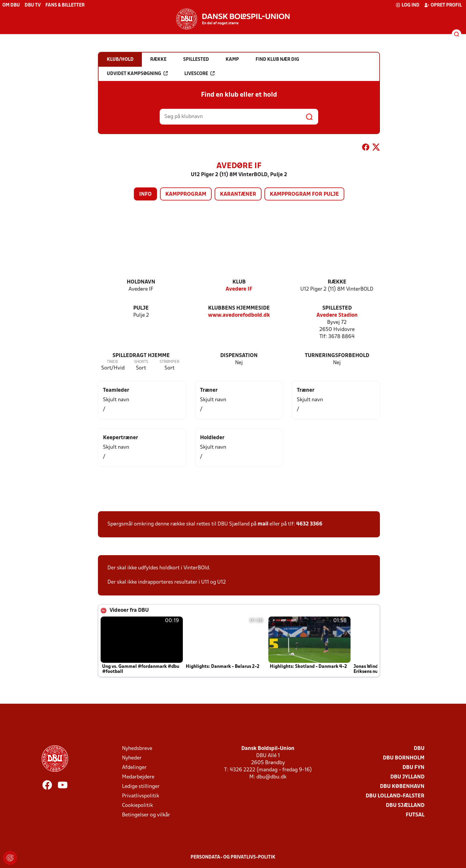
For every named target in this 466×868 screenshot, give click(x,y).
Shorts (141, 362)
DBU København (402, 787)
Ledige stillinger (141, 787)
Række (337, 282)
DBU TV (33, 5)
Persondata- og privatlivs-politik (233, 857)
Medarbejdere (138, 777)
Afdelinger (134, 768)
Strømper (169, 362)
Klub (239, 282)
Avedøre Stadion (337, 315)
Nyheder (132, 758)
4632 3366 (309, 524)
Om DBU (11, 5)
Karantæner (238, 194)
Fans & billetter (65, 5)
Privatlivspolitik (141, 796)
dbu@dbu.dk (271, 777)
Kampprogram (186, 194)
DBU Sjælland (405, 806)
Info (145, 194)
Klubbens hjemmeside (239, 308)
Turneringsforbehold (337, 356)
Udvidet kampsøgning (137, 74)
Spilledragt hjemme (141, 356)
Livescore (199, 74)
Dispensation (239, 356)
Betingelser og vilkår (146, 815)
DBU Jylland (407, 777)
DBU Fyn (413, 768)
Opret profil (443, 5)
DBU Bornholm (404, 758)
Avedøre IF (239, 289)
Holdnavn (141, 282)
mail (263, 524)
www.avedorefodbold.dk (239, 315)
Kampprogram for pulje (304, 194)
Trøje (113, 362)
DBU (419, 749)
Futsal (415, 815)
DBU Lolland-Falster (395, 796)
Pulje (141, 308)
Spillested (337, 308)
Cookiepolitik (137, 806)
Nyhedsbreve (137, 749)
